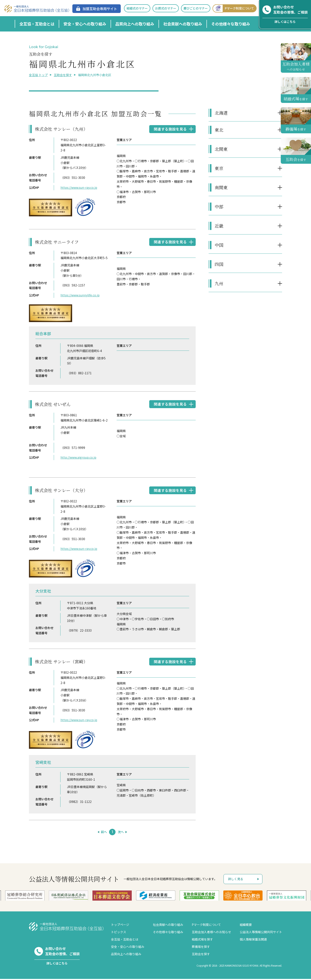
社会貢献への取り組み (183, 24)
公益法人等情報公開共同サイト (261, 933)
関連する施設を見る (169, 129)
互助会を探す (63, 75)
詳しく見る (236, 880)
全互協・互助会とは (37, 24)
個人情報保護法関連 (253, 940)
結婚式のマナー (137, 8)
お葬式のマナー (166, 8)
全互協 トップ (38, 75)
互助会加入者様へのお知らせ (211, 933)
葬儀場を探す (201, 948)
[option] (156, 897)
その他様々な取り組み (231, 24)
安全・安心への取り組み (85, 24)
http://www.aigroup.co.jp (78, 458)
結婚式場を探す (202, 940)
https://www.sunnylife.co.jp (80, 296)
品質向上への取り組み (135, 24)
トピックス (119, 933)
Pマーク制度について (233, 8)
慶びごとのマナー (196, 8)
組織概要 (246, 926)
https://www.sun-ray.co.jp (79, 188)
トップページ (120, 926)
